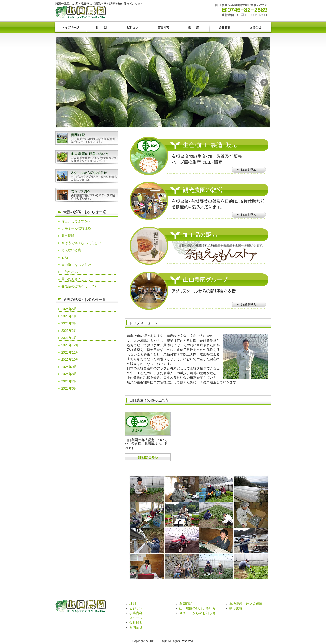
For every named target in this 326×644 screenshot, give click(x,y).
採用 (194, 28)
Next (264, 83)
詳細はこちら (148, 457)
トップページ (71, 28)
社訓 (102, 28)
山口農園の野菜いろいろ (197, 608)
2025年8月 (69, 374)
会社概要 (225, 28)
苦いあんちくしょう (76, 279)
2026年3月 (69, 323)
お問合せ (255, 28)
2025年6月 (69, 388)
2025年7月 (69, 381)
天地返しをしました (76, 265)
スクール (136, 618)
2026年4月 (69, 316)
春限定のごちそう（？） (80, 286)
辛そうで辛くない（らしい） (83, 243)
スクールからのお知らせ (197, 613)
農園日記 (186, 604)
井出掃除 (68, 236)
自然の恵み (70, 272)
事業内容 (163, 28)
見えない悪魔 (71, 250)
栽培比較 (236, 608)
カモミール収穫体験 (76, 228)
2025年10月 (70, 359)
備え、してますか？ (76, 221)
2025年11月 (70, 352)
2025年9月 (69, 367)
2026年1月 (69, 338)
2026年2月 (69, 331)
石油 (65, 257)
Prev (62, 83)
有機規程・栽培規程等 (246, 604)
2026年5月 (69, 309)
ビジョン (132, 28)
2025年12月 (70, 345)
